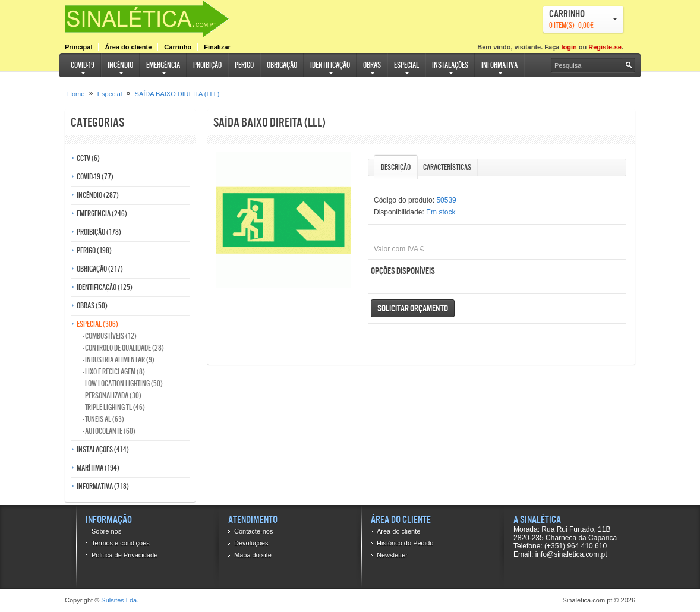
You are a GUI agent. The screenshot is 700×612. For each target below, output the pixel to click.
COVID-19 (83, 65)
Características (447, 167)
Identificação (330, 65)
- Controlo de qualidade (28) (123, 348)
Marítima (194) (98, 468)
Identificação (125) (105, 287)
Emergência (163, 65)
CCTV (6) (88, 158)
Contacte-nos (253, 531)
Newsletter (392, 555)
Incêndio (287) (98, 195)
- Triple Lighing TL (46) (114, 407)
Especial (406, 65)
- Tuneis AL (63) (103, 419)
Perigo (244, 65)
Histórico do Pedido (405, 543)
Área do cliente (128, 47)
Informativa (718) (103, 486)
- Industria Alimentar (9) (119, 360)
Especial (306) (97, 324)
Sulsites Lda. (120, 600)
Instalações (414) (103, 449)
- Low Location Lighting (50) (123, 384)
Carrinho (178, 47)
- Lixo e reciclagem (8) (114, 372)
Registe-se (605, 47)
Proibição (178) (99, 232)
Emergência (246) (102, 214)
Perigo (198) (94, 250)
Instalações (450, 65)
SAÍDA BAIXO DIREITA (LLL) (177, 94)
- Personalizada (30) (112, 395)
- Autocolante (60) (109, 431)
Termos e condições (121, 543)
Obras (372, 65)
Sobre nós (106, 531)
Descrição (396, 167)
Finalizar (217, 47)
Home (76, 94)
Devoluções (251, 543)
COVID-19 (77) (95, 177)
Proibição (207, 65)
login (569, 47)
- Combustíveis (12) (110, 336)
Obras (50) (92, 306)
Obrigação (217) (100, 269)
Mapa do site (253, 555)
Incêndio (120, 65)
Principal (78, 47)
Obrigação (282, 65)
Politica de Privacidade (124, 555)
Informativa (499, 65)
